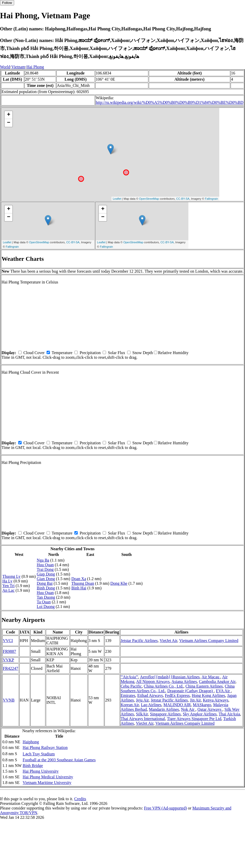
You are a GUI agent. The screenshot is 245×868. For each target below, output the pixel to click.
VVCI (8, 641)
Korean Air (130, 705)
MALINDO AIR (177, 705)
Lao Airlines (151, 705)
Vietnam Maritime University (47, 783)
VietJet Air (168, 641)
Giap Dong (46, 574)
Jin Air (195, 700)
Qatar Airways (210, 709)
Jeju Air (142, 700)
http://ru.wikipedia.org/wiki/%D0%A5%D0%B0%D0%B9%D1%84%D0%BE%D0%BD (170, 102)
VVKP (8, 660)
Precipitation (90, 353)
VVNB (9, 700)
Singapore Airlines (165, 714)
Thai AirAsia (229, 714)
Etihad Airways (150, 695)
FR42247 (11, 668)
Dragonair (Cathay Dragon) (191, 691)
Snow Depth (143, 353)
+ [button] (9, 115)
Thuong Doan (83, 583)
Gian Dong (46, 579)
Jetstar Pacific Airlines (139, 641)
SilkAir (142, 714)
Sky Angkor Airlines (200, 714)
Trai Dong (45, 569)
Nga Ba (43, 560)
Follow (7, 3)
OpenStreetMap (149, 199)
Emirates (128, 695)
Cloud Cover (34, 353)
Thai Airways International (143, 719)
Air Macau (211, 677)
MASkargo (202, 705)
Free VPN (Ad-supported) (165, 808)
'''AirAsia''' (129, 677)
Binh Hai (79, 588)
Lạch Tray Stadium (39, 754)
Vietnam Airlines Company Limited (209, 641)
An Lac (8, 590)
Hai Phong (35, 67)
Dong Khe (119, 583)
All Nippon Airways (153, 682)
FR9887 (10, 651)
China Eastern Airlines (204, 686)
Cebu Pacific (131, 686)
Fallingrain (211, 199)
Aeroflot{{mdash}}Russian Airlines (170, 677)
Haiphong (31, 742)
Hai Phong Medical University (48, 777)
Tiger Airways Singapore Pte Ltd (194, 719)
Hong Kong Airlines (208, 695)
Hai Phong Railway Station (45, 748)
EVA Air (223, 691)
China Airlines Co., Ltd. (164, 686)
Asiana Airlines (184, 682)
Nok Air (188, 709)
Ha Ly (7, 581)
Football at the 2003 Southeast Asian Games (59, 760)
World (5, 67)
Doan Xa (79, 579)
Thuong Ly (11, 576)
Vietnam (18, 67)
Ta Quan (44, 602)
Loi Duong (46, 607)
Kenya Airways (216, 700)
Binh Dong (46, 588)
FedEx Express (177, 695)
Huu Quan (45, 565)
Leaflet (117, 199)
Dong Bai (45, 583)
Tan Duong (46, 597)
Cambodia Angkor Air (217, 682)
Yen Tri (8, 586)
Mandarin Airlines (164, 709)
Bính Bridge (33, 766)
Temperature (62, 353)
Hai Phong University (41, 771)
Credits (80, 799)
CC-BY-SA (183, 199)
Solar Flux (116, 353)
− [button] (9, 123)
